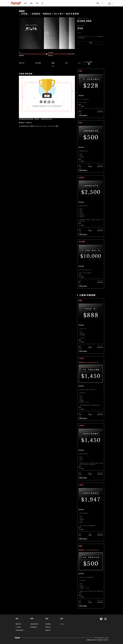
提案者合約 (34, 627)
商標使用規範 (20, 630)
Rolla (62, 624)
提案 (31, 3)
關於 (26, 3)
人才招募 (18, 627)
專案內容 (22, 63)
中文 (100, 3)
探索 (37, 3)
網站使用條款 (34, 624)
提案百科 (48, 630)
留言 (67, 63)
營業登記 (85, 64)
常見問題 (38, 63)
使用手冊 (48, 627)
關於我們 (18, 624)
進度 (53, 63)
